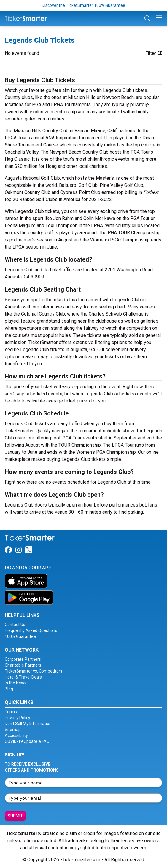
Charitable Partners (23, 665)
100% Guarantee (20, 636)
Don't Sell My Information (28, 724)
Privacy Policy (18, 718)
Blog (9, 689)
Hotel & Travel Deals (23, 677)
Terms (11, 712)
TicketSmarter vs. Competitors (34, 671)
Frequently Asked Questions (31, 630)
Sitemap (13, 730)
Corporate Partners (23, 659)
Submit (15, 816)
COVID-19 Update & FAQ (27, 741)
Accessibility (16, 735)
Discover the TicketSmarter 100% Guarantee (83, 5)
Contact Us (15, 625)
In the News (16, 683)
